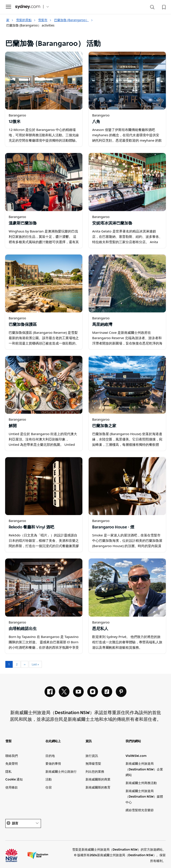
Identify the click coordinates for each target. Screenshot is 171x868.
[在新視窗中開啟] (44, 81)
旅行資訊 (92, 756)
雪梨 (8, 741)
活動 (49, 780)
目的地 (50, 756)
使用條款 (12, 788)
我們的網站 (133, 741)
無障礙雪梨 (93, 764)
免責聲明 (12, 764)
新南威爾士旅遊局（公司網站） (38, 855)
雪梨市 (45, 20)
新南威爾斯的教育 (98, 788)
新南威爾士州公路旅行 (61, 772)
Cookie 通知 (14, 780)
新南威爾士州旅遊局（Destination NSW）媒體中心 (144, 797)
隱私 (8, 772)
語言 (23, 823)
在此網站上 (53, 741)
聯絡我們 (12, 756)
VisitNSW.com (136, 756)
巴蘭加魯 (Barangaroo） (73, 20)
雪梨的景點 (26, 20)
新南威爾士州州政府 (16, 855)
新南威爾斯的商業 (98, 780)
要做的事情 (53, 764)
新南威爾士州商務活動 (141, 783)
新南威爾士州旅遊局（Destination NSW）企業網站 (144, 769)
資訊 (89, 741)
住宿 (49, 788)
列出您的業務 (95, 772)
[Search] (152, 8)
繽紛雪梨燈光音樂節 (140, 810)
